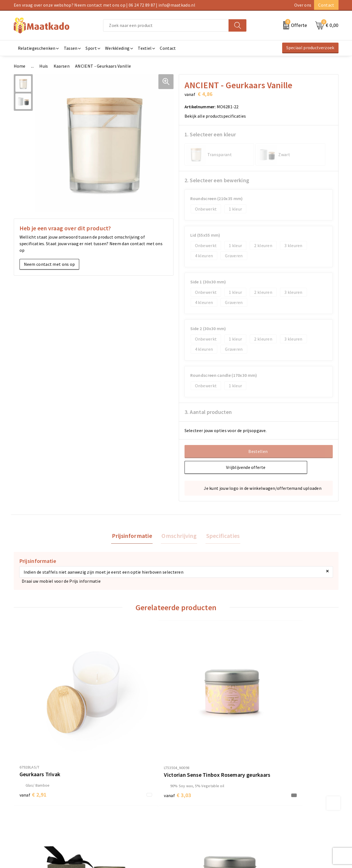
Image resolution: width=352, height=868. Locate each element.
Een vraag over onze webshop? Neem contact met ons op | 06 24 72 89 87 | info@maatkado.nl (105, 5)
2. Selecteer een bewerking (217, 180)
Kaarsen (62, 66)
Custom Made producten (120, 809)
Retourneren (191, 809)
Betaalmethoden (196, 800)
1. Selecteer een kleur (210, 134)
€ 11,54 (197, 732)
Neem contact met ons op (50, 264)
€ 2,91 (33, 732)
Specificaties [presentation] (222, 536)
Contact (326, 5)
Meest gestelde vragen (118, 800)
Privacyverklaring (278, 809)
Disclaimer (272, 818)
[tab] (133, 536)
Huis (44, 66)
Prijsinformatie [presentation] (133, 536)
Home (20, 66)
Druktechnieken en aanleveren (126, 818)
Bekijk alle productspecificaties (217, 116)
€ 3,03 (114, 740)
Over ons (303, 5)
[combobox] (166, 25)
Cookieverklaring (278, 800)
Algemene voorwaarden (284, 791)
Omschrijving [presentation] (179, 536)
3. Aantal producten (208, 412)
